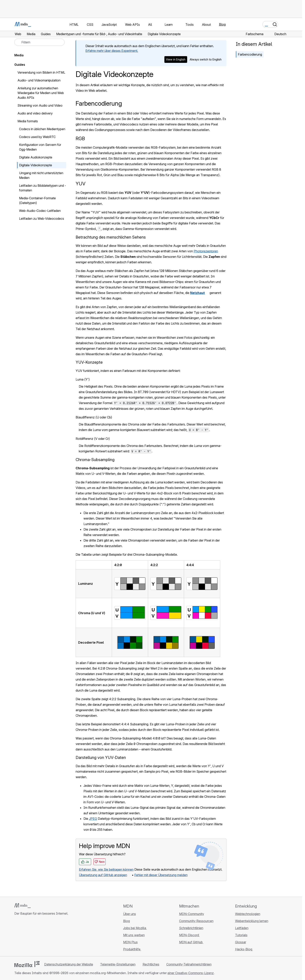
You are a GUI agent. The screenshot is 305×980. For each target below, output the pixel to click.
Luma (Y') (83, 379)
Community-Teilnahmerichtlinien (189, 964)
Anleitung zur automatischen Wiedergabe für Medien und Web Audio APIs (41, 93)
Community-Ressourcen (196, 921)
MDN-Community (192, 914)
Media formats (28, 121)
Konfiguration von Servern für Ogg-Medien (40, 147)
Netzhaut (197, 293)
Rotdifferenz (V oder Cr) (93, 439)
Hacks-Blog (244, 949)
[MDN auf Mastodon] (38, 937)
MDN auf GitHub (191, 942)
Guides (20, 65)
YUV (81, 184)
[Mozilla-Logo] (27, 964)
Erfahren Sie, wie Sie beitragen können (106, 869)
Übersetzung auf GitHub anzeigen (103, 875)
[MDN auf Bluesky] (24, 937)
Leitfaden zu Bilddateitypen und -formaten (43, 188)
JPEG (93, 819)
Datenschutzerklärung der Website (69, 964)
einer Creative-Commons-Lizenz (191, 973)
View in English (176, 59)
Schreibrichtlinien (191, 928)
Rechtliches (151, 964)
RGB (80, 139)
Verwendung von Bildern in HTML (41, 72)
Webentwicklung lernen (252, 921)
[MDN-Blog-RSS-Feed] (45, 937)
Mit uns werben (134, 935)
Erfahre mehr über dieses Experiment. (112, 51)
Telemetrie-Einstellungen (118, 964)
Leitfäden (242, 928)
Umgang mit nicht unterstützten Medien (41, 175)
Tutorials (241, 935)
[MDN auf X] (31, 937)
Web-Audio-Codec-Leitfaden (40, 211)
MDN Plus (130, 942)
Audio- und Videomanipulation (39, 80)
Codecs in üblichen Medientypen (42, 129)
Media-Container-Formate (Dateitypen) (37, 200)
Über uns (130, 914)
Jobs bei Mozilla (135, 928)
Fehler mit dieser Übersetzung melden (161, 875)
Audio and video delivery (35, 113)
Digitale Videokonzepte (36, 165)
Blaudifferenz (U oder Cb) (94, 417)
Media (19, 55)
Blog (222, 24)
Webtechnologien (248, 914)
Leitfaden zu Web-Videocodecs (42, 219)
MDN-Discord (189, 935)
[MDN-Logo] (22, 906)
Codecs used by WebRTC (37, 137)
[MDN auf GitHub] (17, 937)
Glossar (241, 942)
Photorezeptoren (206, 251)
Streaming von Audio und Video (40, 105)
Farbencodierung (250, 54)
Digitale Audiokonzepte (36, 157)
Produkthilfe (132, 949)
